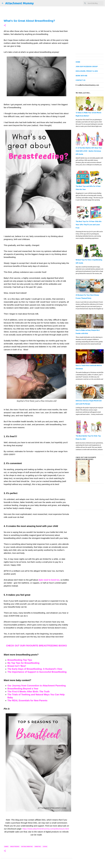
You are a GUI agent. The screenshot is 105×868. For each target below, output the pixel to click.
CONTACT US (81, 80)
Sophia (45, 847)
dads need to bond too (49, 580)
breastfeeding (15, 847)
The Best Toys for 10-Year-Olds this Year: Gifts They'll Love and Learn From (89, 225)
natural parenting (27, 847)
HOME (78, 62)
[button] (5, 25)
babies (6, 847)
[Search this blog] (94, 3)
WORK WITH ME (81, 76)
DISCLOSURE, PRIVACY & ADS (87, 71)
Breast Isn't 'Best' (17, 666)
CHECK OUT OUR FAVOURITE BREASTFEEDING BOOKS (36, 646)
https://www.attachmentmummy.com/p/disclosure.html (46, 829)
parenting (38, 847)
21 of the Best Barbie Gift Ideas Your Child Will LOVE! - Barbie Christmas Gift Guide (89, 151)
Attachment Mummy (20, 3)
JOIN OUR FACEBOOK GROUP (87, 67)
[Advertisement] (90, 497)
